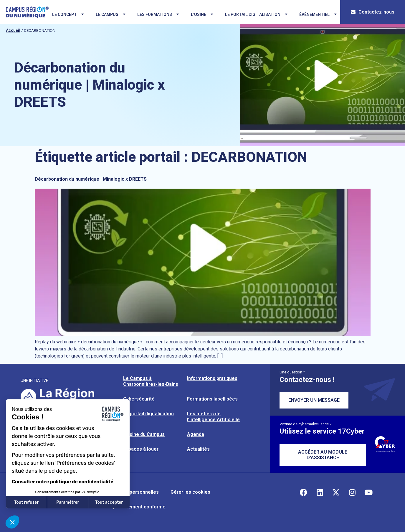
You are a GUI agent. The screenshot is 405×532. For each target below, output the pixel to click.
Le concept (67, 14)
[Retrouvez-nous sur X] (336, 492)
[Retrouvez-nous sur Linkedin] (320, 492)
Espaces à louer (141, 449)
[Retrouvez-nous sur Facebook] (304, 492)
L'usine (201, 14)
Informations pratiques (212, 378)
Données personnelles (134, 492)
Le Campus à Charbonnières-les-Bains (151, 381)
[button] (12, 522)
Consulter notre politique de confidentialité (63, 482)
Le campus (109, 14)
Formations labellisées (212, 399)
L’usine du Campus (144, 434)
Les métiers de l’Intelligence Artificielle (213, 417)
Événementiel (317, 14)
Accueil (13, 30)
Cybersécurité (139, 399)
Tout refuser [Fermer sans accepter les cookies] (26, 502)
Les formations (157, 14)
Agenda (196, 434)
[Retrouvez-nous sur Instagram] (352, 492)
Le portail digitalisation (255, 14)
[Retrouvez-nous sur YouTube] (368, 492)
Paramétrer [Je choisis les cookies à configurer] (68, 502)
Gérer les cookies (190, 492)
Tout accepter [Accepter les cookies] (109, 502)
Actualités (198, 449)
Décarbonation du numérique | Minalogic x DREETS (91, 179)
